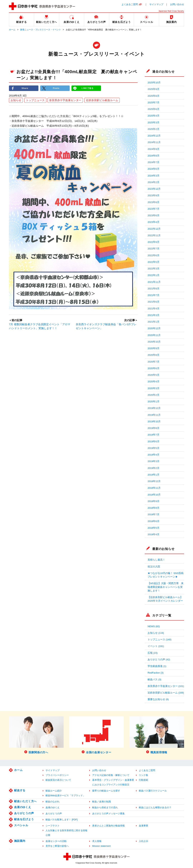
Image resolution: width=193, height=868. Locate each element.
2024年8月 (154, 156)
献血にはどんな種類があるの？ (155, 807)
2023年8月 (154, 202)
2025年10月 (154, 83)
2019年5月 (154, 448)
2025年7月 (154, 103)
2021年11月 (154, 282)
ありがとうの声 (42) (159, 660)
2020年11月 (154, 335)
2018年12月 (154, 481)
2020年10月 (154, 342)
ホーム (12, 30)
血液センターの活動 (56, 841)
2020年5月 (154, 375)
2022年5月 (154, 262)
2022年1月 (154, 275)
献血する (20, 790)
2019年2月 (154, 468)
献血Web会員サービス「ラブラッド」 (65, 795)
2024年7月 (154, 162)
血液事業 (143, 826)
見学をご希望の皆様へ (57, 846)
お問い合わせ (177, 4)
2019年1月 (154, 475)
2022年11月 (154, 235)
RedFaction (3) (156, 673)
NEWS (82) (154, 626)
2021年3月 (154, 315)
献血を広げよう (24, 819)
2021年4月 (154, 309)
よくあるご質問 (130, 4)
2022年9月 (154, 242)
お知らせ (16, 100)
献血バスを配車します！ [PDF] (62, 820)
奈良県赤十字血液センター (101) (166, 686)
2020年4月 (154, 382)
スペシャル (21, 825)
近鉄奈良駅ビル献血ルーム (102, 100)
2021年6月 (154, 302)
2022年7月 (154, 249)
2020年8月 (154, 355)
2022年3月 (154, 269)
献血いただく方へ (25, 801)
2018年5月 (154, 528)
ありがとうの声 (24, 813)
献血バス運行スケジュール (153, 791)
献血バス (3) (154, 680)
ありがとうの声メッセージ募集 (108, 813)
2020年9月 (154, 348)
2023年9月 (154, 195)
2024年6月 (154, 169)
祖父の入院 (154, 567)
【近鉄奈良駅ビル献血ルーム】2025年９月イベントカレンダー (165, 599)
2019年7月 (154, 435)
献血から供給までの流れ (105, 807)
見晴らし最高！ (156, 560)
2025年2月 (154, 129)
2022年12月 (154, 229)
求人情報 (97, 841)
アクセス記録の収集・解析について (111, 775)
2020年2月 (154, 395)
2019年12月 (154, 408)
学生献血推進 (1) (157, 666)
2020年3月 (154, 388)
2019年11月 (154, 415)
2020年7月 (154, 362)
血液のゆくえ (23, 807)
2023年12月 (154, 189)
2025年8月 (154, 96)
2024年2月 (154, 182)
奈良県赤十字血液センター (65, 100)
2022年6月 (154, 255)
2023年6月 (154, 215)
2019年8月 (154, 428)
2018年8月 (154, 508)
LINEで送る (88, 88)
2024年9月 (154, 149)
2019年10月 (154, 422)
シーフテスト (53, 826)
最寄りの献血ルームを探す (106, 791)
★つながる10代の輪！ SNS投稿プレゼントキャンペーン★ (166, 575)
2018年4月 (154, 534)
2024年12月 (154, 136)
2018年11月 (154, 488)
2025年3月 (154, 122)
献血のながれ (53, 802)
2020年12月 (154, 328)
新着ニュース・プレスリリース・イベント (41, 30)
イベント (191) (156, 646)
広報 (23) (153, 653)
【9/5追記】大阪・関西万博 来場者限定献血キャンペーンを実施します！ (166, 587)
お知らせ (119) (156, 633)
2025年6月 (154, 109)
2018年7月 (154, 514)
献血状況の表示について (58, 780)
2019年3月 (154, 461)
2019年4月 (154, 455)
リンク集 (143, 775)
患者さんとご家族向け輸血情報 (108, 826)
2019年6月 (154, 441)
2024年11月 (154, 142)
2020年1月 (154, 402)
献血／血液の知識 (102, 802)
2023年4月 (154, 222)
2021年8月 (154, 289)
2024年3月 (154, 176)
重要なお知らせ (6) (158, 699)
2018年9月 (154, 501)
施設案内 (20, 841)
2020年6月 (154, 368)
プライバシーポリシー (57, 775)
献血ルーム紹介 (54, 791)
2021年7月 (154, 295)
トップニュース (35, 100)
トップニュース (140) (159, 640)
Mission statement (101, 846)
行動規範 (143, 780)
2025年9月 (154, 89)
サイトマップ (156, 4)
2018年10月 (154, 495)
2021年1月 (154, 322)
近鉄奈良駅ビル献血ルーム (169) (166, 693)
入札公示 (143, 841)
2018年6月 (154, 521)
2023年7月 (154, 209)
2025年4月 (154, 116)
